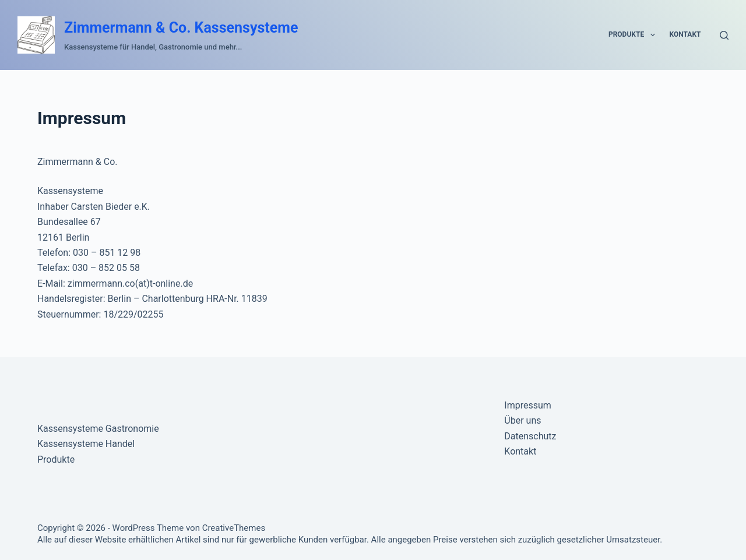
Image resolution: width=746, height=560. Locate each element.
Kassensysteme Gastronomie (98, 429)
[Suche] (724, 35)
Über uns (522, 420)
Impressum (528, 405)
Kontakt (685, 34)
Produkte (634, 35)
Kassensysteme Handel (86, 444)
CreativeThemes (234, 528)
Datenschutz (530, 436)
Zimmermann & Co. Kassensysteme (181, 28)
